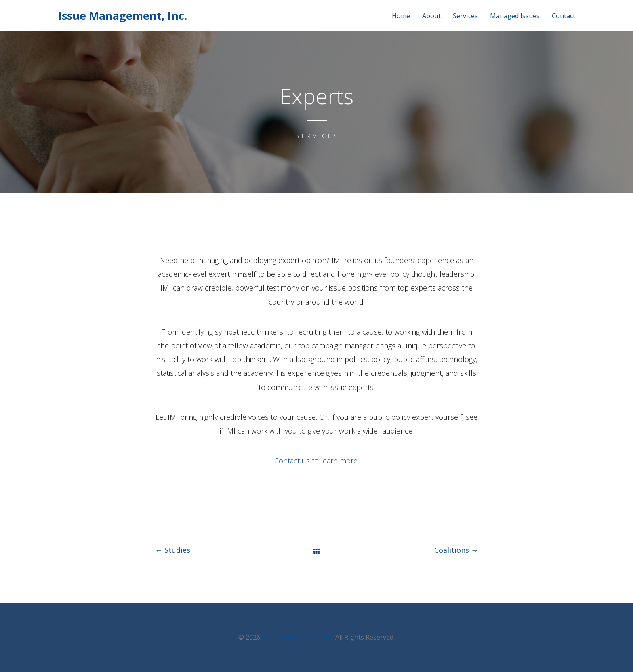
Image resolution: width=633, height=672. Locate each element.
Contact (564, 16)
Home (401, 16)
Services (465, 16)
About (431, 16)
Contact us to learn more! (316, 461)
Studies (173, 550)
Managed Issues (515, 16)
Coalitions (456, 550)
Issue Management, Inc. (123, 16)
